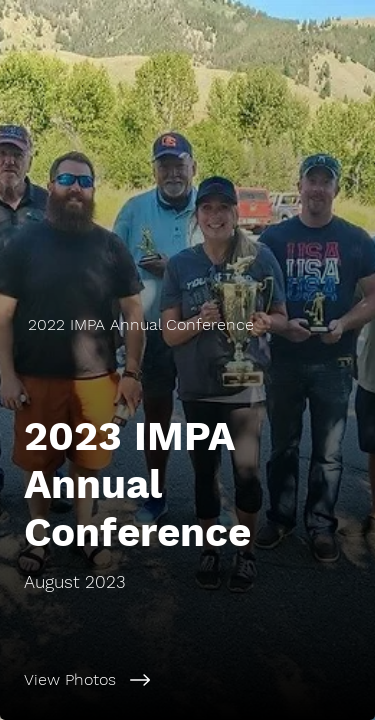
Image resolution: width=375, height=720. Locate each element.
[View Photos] (187, 680)
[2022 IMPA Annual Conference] (187, 324)
